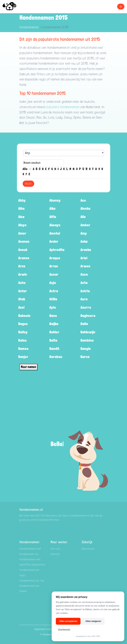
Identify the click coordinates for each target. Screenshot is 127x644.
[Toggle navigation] (121, 7)
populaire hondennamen (63, 107)
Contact (55, 554)
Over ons (56, 549)
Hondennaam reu (29, 554)
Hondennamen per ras (32, 581)
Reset (28, 184)
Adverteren (88, 549)
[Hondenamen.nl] (12, 7)
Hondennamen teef (30, 549)
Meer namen (29, 367)
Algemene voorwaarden (48, 629)
